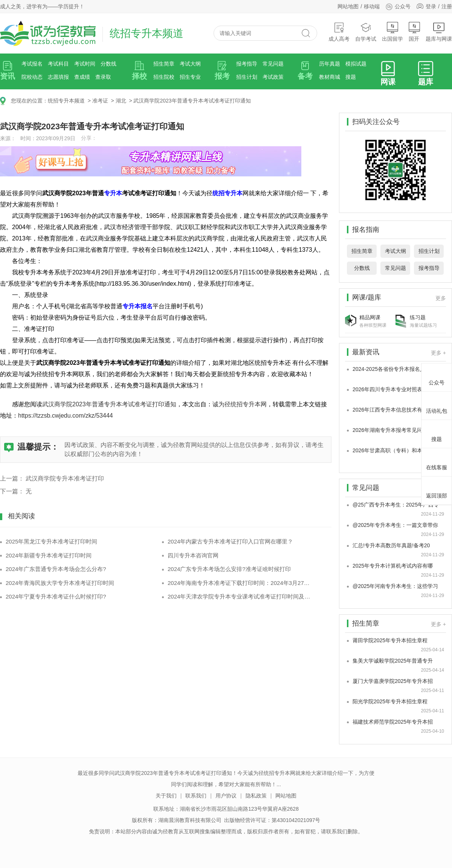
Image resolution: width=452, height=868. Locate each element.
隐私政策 (256, 796)
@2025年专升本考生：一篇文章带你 (395, 525)
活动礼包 (437, 404)
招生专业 (190, 77)
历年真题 (330, 64)
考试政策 (273, 77)
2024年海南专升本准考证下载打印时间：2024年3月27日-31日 (240, 583)
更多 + (438, 353)
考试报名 (32, 64)
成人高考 (339, 32)
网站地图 (348, 6)
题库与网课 (439, 32)
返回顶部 (437, 489)
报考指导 (247, 64)
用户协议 (226, 796)
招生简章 (164, 64)
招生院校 (164, 77)
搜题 (351, 77)
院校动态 (32, 77)
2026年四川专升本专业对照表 (387, 389)
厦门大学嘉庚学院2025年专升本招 (393, 681)
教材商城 (330, 77)
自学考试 (366, 32)
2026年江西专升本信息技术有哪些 (393, 410)
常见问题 (273, 64)
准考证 (100, 101)
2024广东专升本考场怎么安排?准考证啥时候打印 (229, 569)
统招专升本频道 (66, 101)
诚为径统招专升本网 (240, 404)
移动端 (372, 6)
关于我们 (166, 796)
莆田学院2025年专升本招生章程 (390, 640)
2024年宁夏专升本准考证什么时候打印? (56, 596)
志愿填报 (58, 77)
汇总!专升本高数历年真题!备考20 (391, 545)
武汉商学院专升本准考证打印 (65, 478)
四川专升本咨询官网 (193, 555)
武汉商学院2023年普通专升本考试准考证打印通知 (192, 101)
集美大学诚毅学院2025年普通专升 (393, 661)
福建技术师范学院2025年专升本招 (393, 722)
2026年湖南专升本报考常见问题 (390, 430)
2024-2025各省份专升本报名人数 (392, 369)
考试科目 (58, 64)
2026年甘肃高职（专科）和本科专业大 (398, 450)
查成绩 (82, 77)
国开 (414, 32)
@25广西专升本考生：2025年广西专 (396, 505)
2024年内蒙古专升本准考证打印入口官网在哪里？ (230, 541)
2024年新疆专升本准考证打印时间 (49, 555)
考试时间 (85, 64)
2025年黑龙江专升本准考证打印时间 (51, 541)
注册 (447, 6)
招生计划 (247, 77)
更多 (441, 298)
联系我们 (196, 796)
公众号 (398, 6)
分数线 (108, 64)
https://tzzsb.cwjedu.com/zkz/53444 (66, 416)
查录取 (103, 77)
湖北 (121, 101)
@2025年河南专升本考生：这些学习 (395, 586)
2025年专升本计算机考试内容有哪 (393, 566)
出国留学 (392, 32)
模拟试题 (356, 64)
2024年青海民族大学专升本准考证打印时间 (60, 583)
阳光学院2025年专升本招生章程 (390, 701)
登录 (431, 6)
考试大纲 (190, 64)
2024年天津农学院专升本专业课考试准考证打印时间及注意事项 (240, 596)
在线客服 (437, 461)
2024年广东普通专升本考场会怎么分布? (56, 569)
